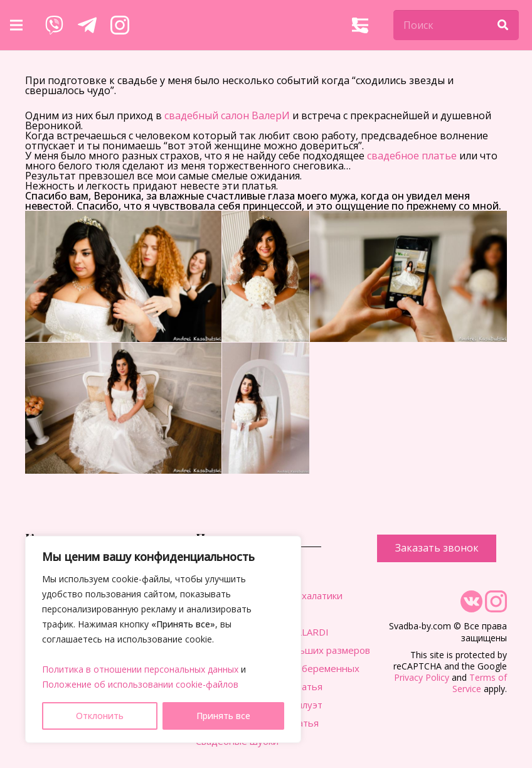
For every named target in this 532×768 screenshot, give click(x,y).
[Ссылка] (54, 25)
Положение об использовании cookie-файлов (140, 684)
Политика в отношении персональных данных (140, 669)
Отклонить (100, 716)
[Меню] (16, 25)
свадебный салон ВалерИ (227, 115)
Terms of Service (480, 683)
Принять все (223, 716)
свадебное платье (412, 156)
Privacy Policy (422, 677)
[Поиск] (456, 25)
